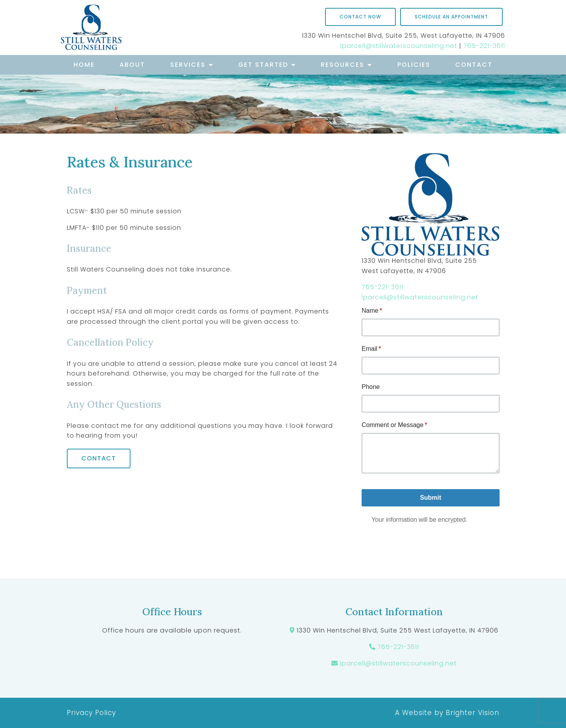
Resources (343, 65)
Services (188, 65)
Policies (414, 65)
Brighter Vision (472, 713)
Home (84, 65)
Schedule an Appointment (451, 17)
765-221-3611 (484, 46)
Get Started (263, 65)
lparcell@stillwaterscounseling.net (399, 46)
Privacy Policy (91, 713)
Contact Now (360, 17)
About (132, 65)
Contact (474, 65)
